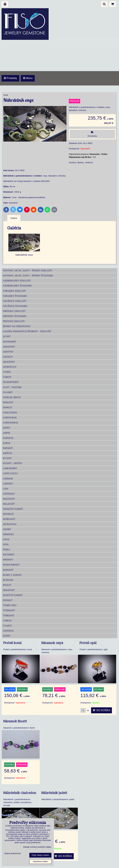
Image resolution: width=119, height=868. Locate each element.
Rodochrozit (11, 565)
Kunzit (7, 458)
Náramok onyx (52, 643)
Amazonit (9, 347)
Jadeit (7, 428)
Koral (7, 443)
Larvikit (8, 484)
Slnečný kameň (13, 595)
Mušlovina (10, 524)
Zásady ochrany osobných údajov (37, 847)
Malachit (9, 504)
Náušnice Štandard (15, 306)
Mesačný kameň (13, 509)
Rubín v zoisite (12, 575)
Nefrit (7, 529)
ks (85, 710)
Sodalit (8, 600)
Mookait (8, 514)
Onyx (6, 539)
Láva (6, 489)
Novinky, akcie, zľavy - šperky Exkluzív (28, 270)
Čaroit (7, 377)
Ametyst (8, 352)
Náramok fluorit (15, 721)
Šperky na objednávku (17, 326)
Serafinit (9, 590)
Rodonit (8, 570)
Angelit (8, 357)
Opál (6, 544)
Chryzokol (10, 418)
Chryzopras (10, 423)
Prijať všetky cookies (40, 855)
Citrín (7, 372)
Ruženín (8, 580)
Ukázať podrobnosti (12, 854)
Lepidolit (9, 494)
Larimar (8, 479)
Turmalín (9, 610)
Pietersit (9, 555)
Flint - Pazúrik (12, 387)
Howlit (8, 407)
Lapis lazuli (10, 473)
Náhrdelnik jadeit (54, 793)
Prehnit (8, 560)
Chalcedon (10, 413)
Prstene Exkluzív (14, 321)
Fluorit (8, 392)
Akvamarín (10, 342)
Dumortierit (11, 382)
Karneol (8, 438)
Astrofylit (10, 367)
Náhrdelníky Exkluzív (17, 281)
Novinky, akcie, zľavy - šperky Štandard (28, 276)
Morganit (9, 519)
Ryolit (7, 585)
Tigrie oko (10, 605)
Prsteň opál (88, 643)
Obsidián (8, 534)
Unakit (7, 626)
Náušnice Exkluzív (15, 301)
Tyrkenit (9, 616)
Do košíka (101, 710)
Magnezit (9, 499)
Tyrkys (7, 621)
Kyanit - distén (12, 463)
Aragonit (9, 362)
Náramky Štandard (15, 296)
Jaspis (6, 433)
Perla (6, 549)
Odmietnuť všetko (40, 862)
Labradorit (10, 468)
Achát (7, 336)
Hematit (8, 402)
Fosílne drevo (12, 397)
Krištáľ (8, 453)
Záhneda (8, 631)
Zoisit (7, 636)
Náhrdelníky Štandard (17, 286)
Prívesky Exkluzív (14, 311)
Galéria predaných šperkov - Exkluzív (27, 331)
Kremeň (8, 448)
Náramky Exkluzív (14, 291)
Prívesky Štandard (15, 316)
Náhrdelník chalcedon (20, 793)
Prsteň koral (12, 643)
